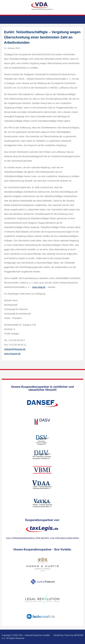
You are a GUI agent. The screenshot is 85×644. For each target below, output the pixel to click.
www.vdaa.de (39, 287)
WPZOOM (79, 635)
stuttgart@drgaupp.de (15, 349)
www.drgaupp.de (12, 354)
